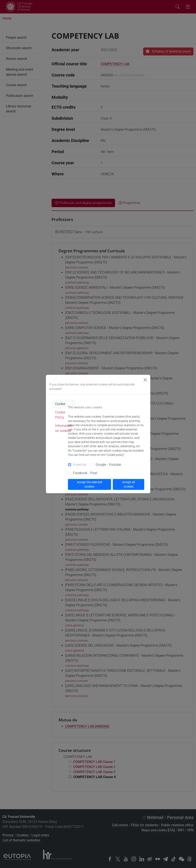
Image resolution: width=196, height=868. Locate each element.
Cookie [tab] (60, 404)
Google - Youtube (108, 465)
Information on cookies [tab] (64, 428)
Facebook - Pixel (85, 473)
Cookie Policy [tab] (60, 415)
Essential (80, 465)
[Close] (145, 380)
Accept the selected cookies (90, 484)
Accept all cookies (129, 484)
